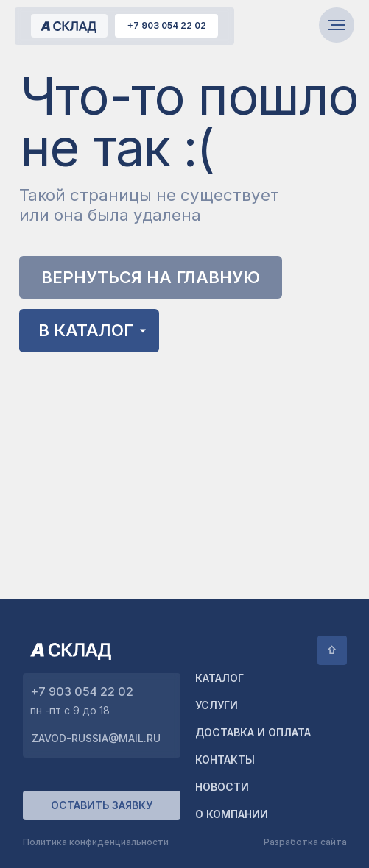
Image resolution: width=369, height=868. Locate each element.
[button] (102, 805)
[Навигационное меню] (337, 25)
